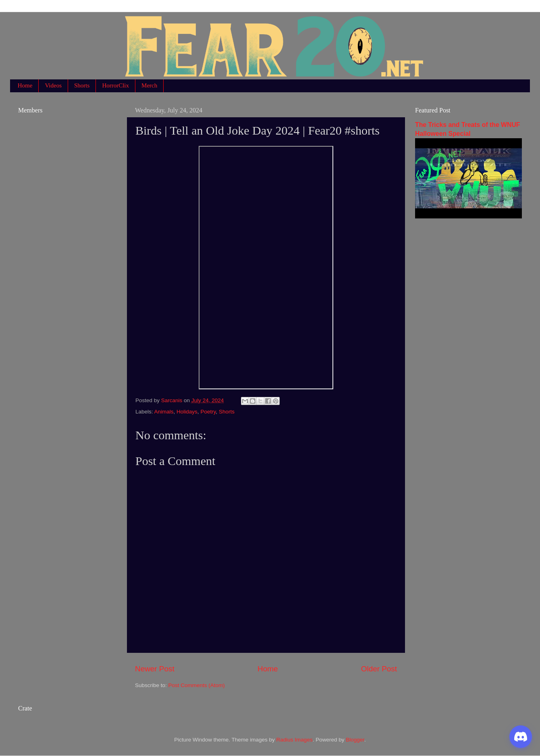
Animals (164, 412)
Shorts (82, 85)
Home (25, 85)
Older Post (379, 669)
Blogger (355, 740)
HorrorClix (115, 85)
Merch (149, 85)
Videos (53, 85)
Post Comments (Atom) (197, 685)
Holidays (187, 412)
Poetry (208, 412)
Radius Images (295, 740)
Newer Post (155, 669)
